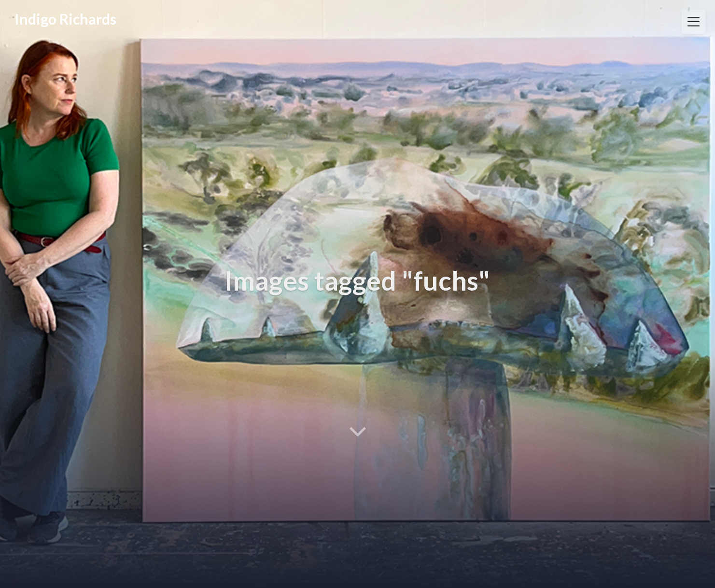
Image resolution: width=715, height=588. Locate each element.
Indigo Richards (65, 19)
